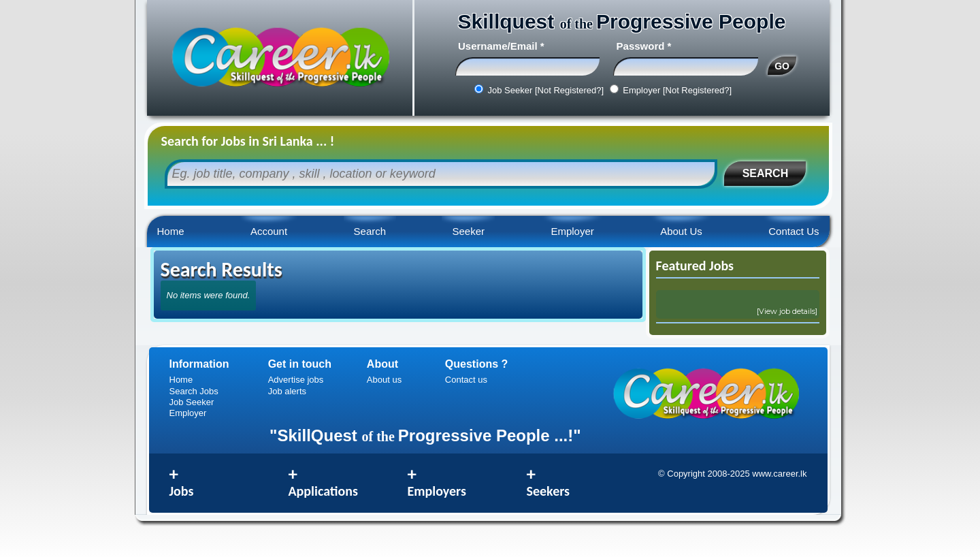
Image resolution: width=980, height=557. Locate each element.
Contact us (466, 380)
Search (370, 231)
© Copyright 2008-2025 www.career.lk (732, 474)
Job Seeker (192, 402)
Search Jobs (194, 391)
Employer (572, 231)
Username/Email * (501, 46)
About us (384, 380)
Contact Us (794, 231)
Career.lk (280, 58)
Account (269, 231)
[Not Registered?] (569, 90)
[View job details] (787, 311)
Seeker (468, 231)
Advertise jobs (296, 380)
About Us (681, 231)
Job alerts (287, 391)
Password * (644, 46)
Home (171, 231)
